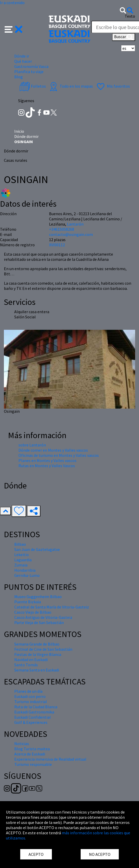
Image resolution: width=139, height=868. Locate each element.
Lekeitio (22, 555)
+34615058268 (62, 229)
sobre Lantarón (32, 445)
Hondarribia (25, 570)
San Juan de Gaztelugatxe (37, 549)
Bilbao (20, 544)
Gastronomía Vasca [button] (31, 66)
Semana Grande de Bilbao (37, 644)
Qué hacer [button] (23, 61)
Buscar (124, 37)
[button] (14, 29)
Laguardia (23, 560)
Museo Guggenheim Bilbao (38, 597)
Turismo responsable (33, 764)
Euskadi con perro (30, 696)
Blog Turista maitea (32, 749)
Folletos (33, 86)
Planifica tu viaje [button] (29, 72)
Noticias (22, 744)
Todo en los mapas (71, 86)
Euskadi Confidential (33, 717)
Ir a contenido (12, 3)
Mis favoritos (113, 86)
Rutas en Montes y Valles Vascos (47, 466)
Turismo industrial (31, 702)
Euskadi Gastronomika (34, 712)
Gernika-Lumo (27, 575)
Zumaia (21, 565)
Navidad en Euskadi (31, 660)
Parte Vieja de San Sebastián (39, 622)
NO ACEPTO (100, 854)
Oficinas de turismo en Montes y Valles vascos (59, 455)
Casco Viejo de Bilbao (33, 612)
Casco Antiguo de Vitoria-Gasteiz (43, 617)
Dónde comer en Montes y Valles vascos (53, 450)
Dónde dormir (26, 136)
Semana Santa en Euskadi (37, 670)
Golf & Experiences (31, 722)
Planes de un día (28, 691)
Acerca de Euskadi (30, 754)
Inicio (19, 131)
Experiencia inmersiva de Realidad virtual (50, 759)
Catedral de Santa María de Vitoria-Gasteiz (52, 607)
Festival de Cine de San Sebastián (43, 649)
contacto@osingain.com (71, 234)
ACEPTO (36, 854)
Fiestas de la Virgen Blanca (38, 654)
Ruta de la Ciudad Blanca (36, 707)
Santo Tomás (26, 665)
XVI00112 (57, 245)
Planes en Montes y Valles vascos (47, 460)
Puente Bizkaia (28, 602)
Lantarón (75, 224)
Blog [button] (19, 77)
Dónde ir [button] (22, 56)
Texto (130, 16)
